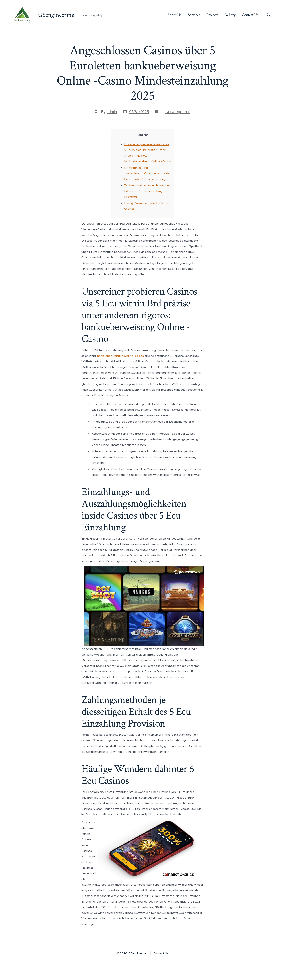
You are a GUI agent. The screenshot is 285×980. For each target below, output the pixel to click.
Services (194, 15)
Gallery (230, 15)
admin (112, 112)
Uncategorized (178, 112)
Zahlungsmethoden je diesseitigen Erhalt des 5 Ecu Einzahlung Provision (147, 191)
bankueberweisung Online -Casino (121, 356)
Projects (212, 15)
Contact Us (250, 15)
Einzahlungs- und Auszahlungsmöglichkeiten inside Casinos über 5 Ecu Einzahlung (147, 173)
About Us (174, 15)
